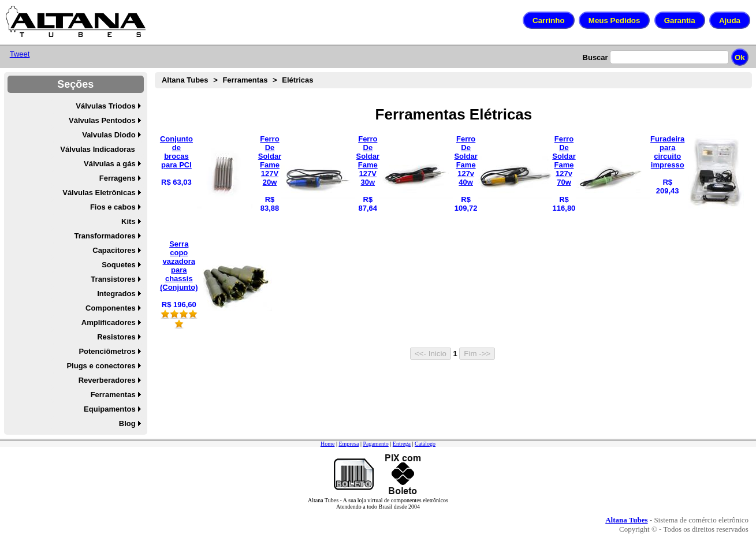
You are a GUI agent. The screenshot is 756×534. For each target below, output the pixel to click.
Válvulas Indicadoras (97, 149)
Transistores (113, 279)
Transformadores (105, 236)
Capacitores (114, 250)
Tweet (20, 54)
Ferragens (118, 178)
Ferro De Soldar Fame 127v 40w (465, 160)
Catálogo (425, 444)
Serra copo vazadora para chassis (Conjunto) (179, 266)
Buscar (595, 57)
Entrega (402, 444)
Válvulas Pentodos (102, 120)
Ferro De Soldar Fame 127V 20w (270, 160)
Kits (129, 221)
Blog (127, 423)
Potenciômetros (107, 351)
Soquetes (119, 265)
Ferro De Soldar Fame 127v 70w (564, 160)
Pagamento (375, 444)
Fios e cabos (113, 207)
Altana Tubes (185, 80)
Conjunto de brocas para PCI (176, 152)
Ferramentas (113, 395)
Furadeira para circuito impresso (667, 152)
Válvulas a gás (110, 164)
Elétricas (297, 80)
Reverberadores (107, 380)
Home (327, 444)
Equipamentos (110, 409)
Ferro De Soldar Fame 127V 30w (368, 160)
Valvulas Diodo (109, 135)
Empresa (349, 444)
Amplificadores (109, 322)
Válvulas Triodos (105, 106)
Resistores (116, 337)
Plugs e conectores (101, 366)
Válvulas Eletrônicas (99, 193)
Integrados (116, 294)
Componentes (111, 308)
